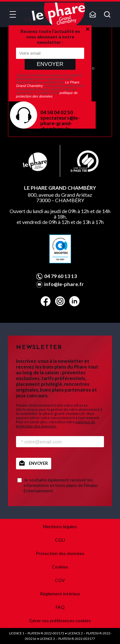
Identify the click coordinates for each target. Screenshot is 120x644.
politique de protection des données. (56, 424)
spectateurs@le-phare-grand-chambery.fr (60, 123)
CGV (60, 580)
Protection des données (60, 553)
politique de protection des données (47, 95)
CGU (60, 540)
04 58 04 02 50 (57, 112)
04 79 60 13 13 (60, 276)
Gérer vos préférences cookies (60, 620)
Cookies (60, 567)
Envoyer (50, 64)
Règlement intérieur (60, 594)
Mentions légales (60, 526)
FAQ (60, 607)
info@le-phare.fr (64, 284)
